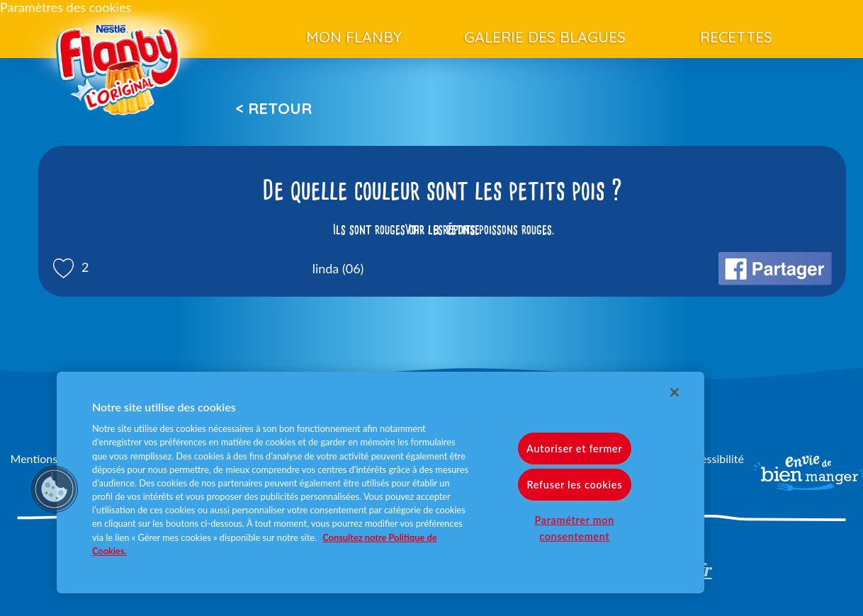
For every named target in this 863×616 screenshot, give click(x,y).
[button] (55, 489)
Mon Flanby (354, 37)
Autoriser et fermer (574, 449)
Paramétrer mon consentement (574, 528)
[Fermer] (675, 392)
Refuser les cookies (574, 485)
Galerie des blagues (545, 37)
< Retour (273, 108)
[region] (380, 483)
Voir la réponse (442, 229)
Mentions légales (52, 458)
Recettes (736, 37)
